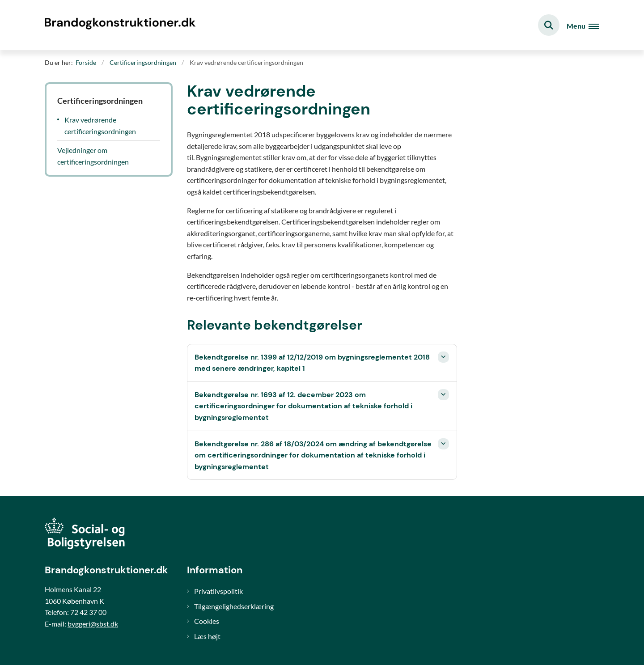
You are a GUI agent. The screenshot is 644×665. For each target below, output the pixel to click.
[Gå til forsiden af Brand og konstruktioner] (123, 25)
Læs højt (207, 636)
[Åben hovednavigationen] (583, 25)
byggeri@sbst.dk (93, 624)
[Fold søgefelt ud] (549, 25)
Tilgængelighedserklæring (234, 606)
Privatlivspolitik (218, 591)
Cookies (207, 621)
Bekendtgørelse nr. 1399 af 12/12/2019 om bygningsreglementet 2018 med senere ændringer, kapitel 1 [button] (312, 363)
